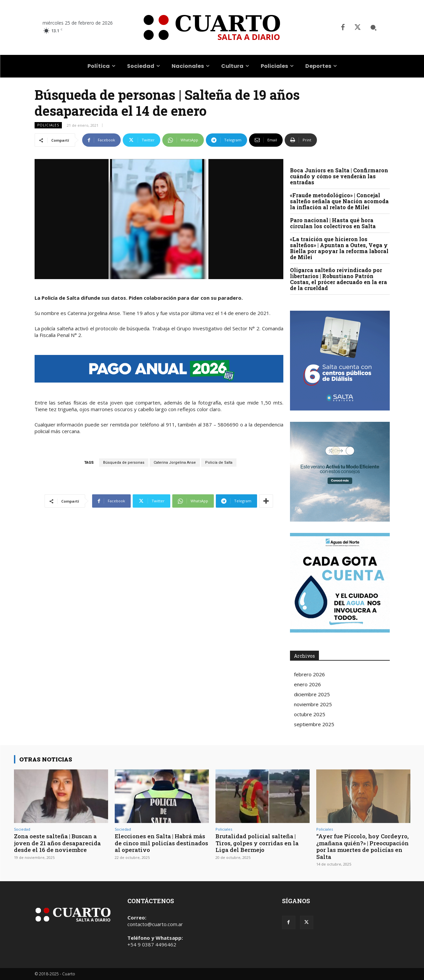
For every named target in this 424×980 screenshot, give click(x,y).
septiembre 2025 (314, 724)
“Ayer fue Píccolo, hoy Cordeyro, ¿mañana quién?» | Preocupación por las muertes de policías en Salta (362, 846)
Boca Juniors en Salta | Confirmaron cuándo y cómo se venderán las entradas (339, 176)
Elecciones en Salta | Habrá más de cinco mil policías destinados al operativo (161, 843)
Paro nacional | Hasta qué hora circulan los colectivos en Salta (333, 223)
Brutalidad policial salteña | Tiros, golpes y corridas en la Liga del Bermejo (257, 843)
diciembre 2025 (312, 694)
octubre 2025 (310, 714)
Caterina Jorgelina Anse (175, 463)
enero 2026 (307, 684)
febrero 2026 (309, 674)
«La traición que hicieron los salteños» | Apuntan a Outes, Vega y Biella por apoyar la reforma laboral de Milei (339, 248)
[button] (373, 28)
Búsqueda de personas (124, 463)
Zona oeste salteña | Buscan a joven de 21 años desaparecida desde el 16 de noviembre (57, 843)
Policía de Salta (219, 463)
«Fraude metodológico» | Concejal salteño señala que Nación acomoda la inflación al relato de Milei (339, 201)
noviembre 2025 (313, 704)
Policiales (48, 125)
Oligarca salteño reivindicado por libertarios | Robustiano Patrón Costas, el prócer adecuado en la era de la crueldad (339, 279)
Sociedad (22, 829)
